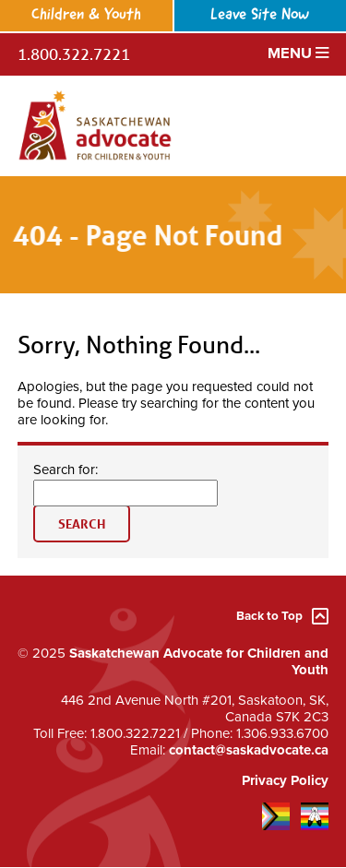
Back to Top (282, 617)
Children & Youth (86, 15)
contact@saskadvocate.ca (249, 750)
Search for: (66, 470)
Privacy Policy (285, 780)
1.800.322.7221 (74, 54)
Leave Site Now (260, 15)
